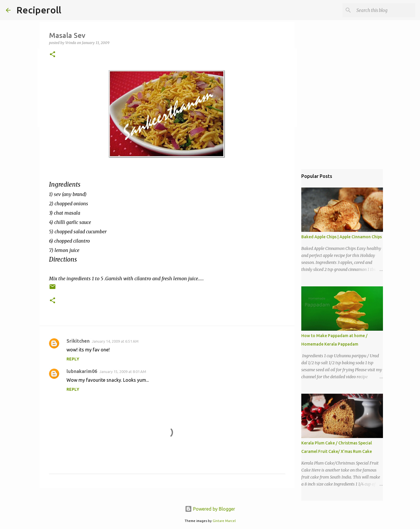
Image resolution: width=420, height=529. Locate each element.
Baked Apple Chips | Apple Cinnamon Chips (342, 237)
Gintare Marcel (224, 521)
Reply (73, 359)
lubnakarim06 (82, 371)
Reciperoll (39, 10)
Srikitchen (78, 341)
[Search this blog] (385, 10)
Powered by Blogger (210, 509)
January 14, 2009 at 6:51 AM (115, 341)
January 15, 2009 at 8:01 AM (123, 372)
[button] (52, 55)
